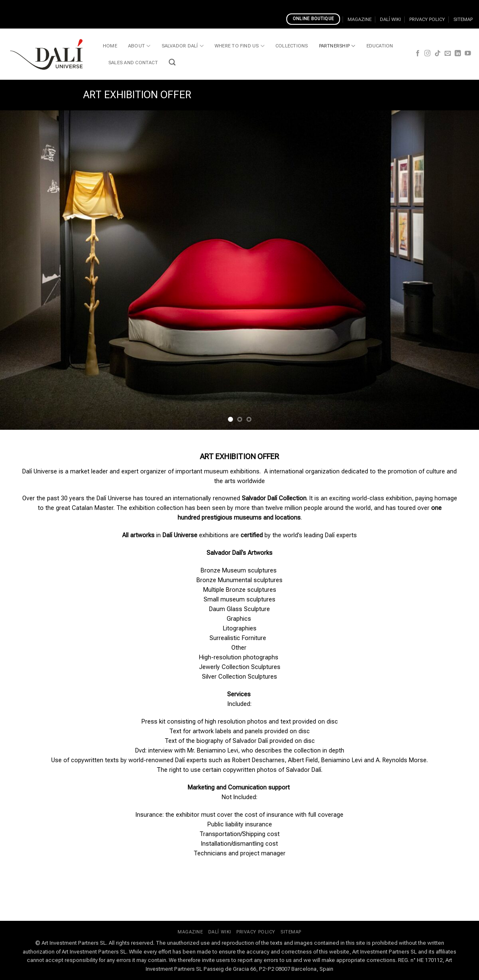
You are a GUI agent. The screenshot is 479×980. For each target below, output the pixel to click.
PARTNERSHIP (337, 46)
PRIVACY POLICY (427, 19)
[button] (172, 62)
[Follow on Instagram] (428, 54)
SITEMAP (463, 19)
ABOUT (139, 46)
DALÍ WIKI (390, 19)
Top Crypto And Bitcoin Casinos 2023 (422, 5)
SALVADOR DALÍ (183, 46)
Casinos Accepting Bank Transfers (321, 5)
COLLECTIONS (292, 46)
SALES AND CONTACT (133, 63)
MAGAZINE (360, 19)
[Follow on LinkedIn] (458, 54)
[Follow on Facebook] (418, 54)
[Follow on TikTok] (438, 54)
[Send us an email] (448, 54)
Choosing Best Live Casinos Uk (43, 5)
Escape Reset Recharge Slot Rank (133, 5)
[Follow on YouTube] (468, 54)
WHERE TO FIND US (239, 46)
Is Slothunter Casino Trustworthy (226, 5)
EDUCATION (380, 46)
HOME (110, 46)
